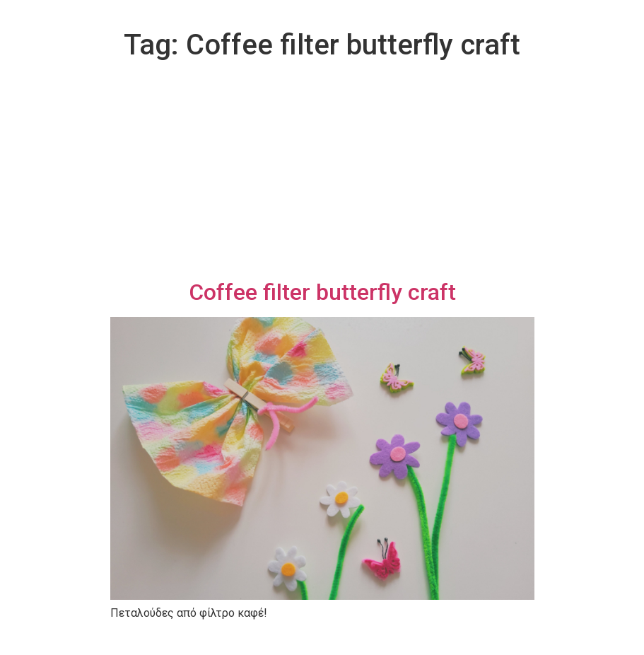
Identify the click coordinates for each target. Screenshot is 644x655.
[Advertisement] (322, 173)
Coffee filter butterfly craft (322, 292)
